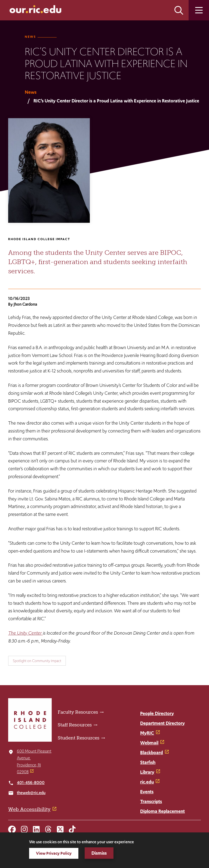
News (30, 37)
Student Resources (79, 738)
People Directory (157, 713)
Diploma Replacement (162, 811)
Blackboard (152, 753)
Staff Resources (75, 725)
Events (147, 792)
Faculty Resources (78, 712)
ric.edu (147, 782)
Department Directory (162, 723)
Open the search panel (179, 10)
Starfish (148, 762)
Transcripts (151, 801)
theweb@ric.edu (31, 793)
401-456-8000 (31, 783)
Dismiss (99, 853)
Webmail (149, 743)
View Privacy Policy (54, 853)
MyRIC (147, 733)
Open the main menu (199, 10)
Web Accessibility (29, 809)
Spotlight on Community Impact (37, 661)
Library (147, 772)
